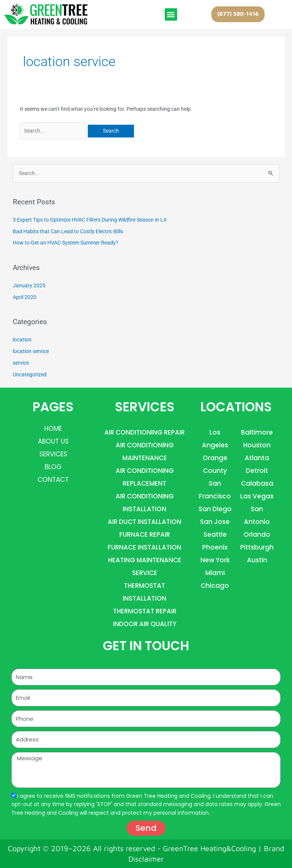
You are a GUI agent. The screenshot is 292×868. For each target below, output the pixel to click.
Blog (53, 467)
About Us (53, 441)
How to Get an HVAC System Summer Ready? (65, 243)
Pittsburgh (257, 547)
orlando (257, 534)
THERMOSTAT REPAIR (145, 611)
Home (53, 429)
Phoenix (215, 547)
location (22, 340)
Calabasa (257, 483)
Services (53, 454)
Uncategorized (30, 374)
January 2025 (29, 285)
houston (257, 445)
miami (215, 573)
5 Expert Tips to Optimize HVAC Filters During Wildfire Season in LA (90, 220)
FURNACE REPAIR (145, 534)
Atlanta (257, 458)
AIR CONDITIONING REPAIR (144, 432)
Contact (53, 480)
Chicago (215, 586)
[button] (171, 14)
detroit (257, 471)
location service (31, 351)
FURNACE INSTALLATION (144, 547)
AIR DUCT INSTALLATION (144, 522)
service (21, 363)
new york (215, 560)
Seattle (215, 534)
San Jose (215, 522)
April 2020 (25, 297)
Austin (257, 560)
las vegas (257, 496)
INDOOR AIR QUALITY (145, 624)
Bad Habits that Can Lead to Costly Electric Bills (68, 231)
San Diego (215, 509)
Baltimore (257, 432)
